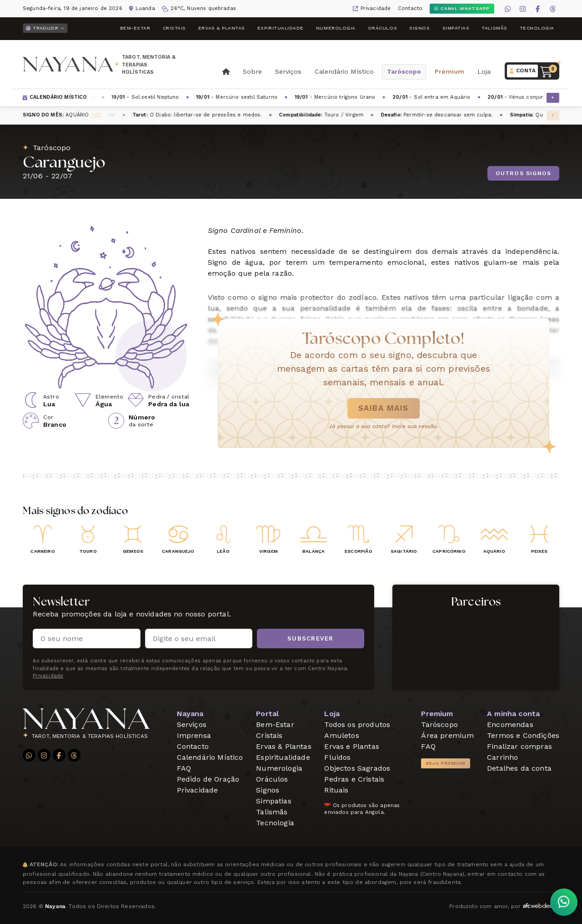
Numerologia (336, 28)
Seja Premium (446, 763)
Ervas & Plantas (222, 28)
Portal (267, 714)
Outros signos (524, 173)
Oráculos (382, 28)
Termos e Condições (523, 735)
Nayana (190, 714)
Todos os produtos (357, 725)
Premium (449, 71)
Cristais (174, 28)
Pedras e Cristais (354, 779)
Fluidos (337, 757)
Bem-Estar (135, 28)
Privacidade (376, 8)
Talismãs (494, 28)
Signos (419, 28)
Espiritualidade (281, 28)
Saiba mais (384, 408)
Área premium (447, 735)
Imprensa (194, 735)
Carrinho (502, 757)
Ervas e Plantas (351, 746)
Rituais (336, 790)
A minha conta (513, 714)
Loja (484, 71)
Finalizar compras (519, 746)
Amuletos (341, 735)
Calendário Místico (344, 71)
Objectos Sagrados (357, 768)
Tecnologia (537, 28)
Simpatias (456, 28)
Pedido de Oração (208, 779)
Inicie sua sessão (414, 426)
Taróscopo (404, 71)
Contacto (410, 8)
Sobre (252, 71)
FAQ (184, 768)
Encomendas (510, 725)
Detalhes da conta (519, 768)
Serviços (288, 71)
